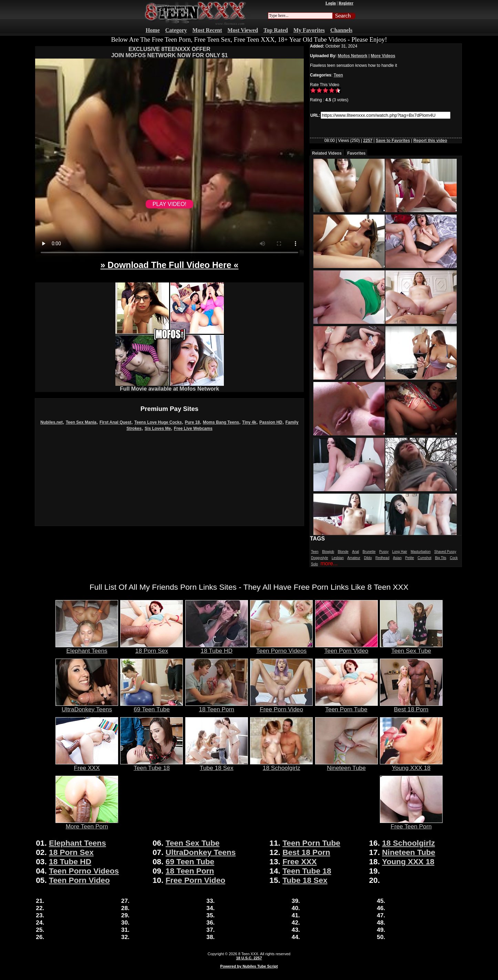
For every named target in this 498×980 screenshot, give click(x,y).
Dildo (368, 558)
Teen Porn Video (346, 648)
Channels (341, 30)
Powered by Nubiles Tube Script (249, 966)
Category (176, 30)
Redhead (382, 558)
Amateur (354, 558)
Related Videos (327, 153)
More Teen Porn (87, 824)
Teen (338, 75)
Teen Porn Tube (346, 706)
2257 (368, 141)
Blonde (343, 552)
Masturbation (421, 552)
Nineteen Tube (346, 765)
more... (329, 563)
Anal (355, 552)
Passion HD (271, 422)
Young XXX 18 (411, 765)
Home (153, 30)
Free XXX (87, 765)
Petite (409, 558)
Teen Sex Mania (81, 422)
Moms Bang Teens (221, 422)
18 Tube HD (217, 648)
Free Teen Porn (411, 824)
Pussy (384, 552)
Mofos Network (353, 56)
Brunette (369, 552)
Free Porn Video (281, 706)
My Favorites (309, 30)
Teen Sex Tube (411, 648)
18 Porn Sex (152, 648)
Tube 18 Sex (217, 765)
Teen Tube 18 (152, 765)
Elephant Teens (87, 648)
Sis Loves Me (158, 429)
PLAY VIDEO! (169, 204)
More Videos (383, 56)
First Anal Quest (115, 422)
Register (346, 3)
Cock (454, 558)
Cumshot (424, 558)
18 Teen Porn (217, 706)
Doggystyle (319, 558)
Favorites (356, 153)
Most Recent (207, 30)
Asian (397, 558)
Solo (314, 564)
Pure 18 (192, 422)
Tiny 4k (249, 422)
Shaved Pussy (445, 552)
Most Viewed (243, 30)
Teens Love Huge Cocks (158, 422)
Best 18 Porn (411, 706)
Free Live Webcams (193, 429)
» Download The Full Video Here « (169, 265)
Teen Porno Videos (281, 648)
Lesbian (338, 558)
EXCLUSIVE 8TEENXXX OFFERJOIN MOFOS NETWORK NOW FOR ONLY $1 (170, 52)
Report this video (430, 141)
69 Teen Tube (152, 706)
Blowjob (328, 552)
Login (331, 3)
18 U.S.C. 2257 (249, 958)
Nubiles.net (51, 422)
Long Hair (400, 552)
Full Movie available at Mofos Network (170, 386)
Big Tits (441, 558)
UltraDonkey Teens (87, 706)
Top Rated (276, 30)
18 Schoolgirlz (281, 765)
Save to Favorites (393, 141)
